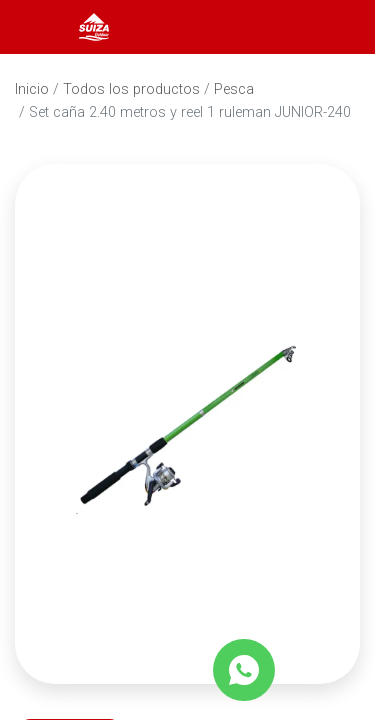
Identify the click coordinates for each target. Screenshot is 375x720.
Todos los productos (131, 89)
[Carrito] (333, 27)
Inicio (32, 89)
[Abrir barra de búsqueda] (279, 27)
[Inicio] (94, 25)
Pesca (234, 89)
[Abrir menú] (42, 27)
